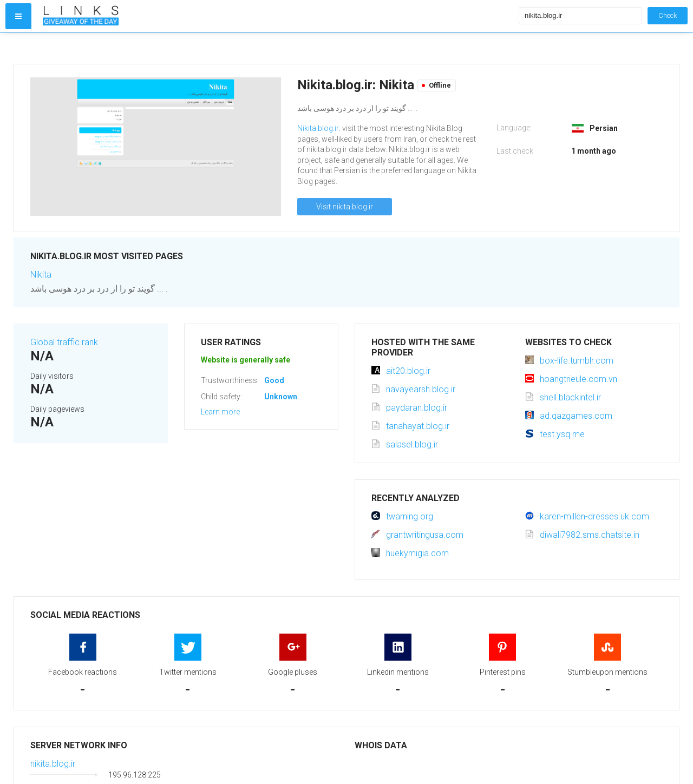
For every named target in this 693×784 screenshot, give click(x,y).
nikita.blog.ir (53, 764)
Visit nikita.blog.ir (345, 207)
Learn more (220, 412)
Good (274, 380)
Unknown (281, 397)
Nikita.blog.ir (318, 128)
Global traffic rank (64, 342)
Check (668, 15)
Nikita (41, 275)
